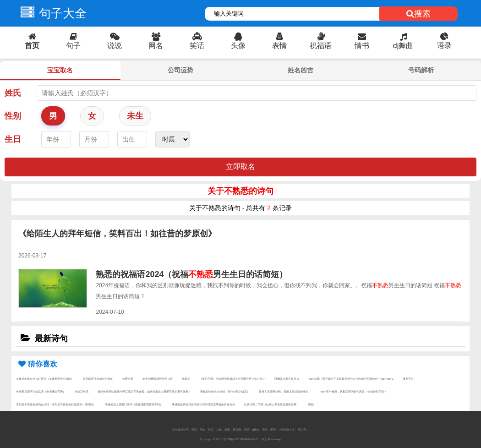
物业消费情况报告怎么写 (158, 379)
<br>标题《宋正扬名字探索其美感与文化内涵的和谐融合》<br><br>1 (351, 379)
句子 (73, 41)
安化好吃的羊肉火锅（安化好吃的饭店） (225, 391)
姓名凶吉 (301, 70)
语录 (444, 41)
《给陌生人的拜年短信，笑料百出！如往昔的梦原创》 (117, 234)
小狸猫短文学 (287, 429)
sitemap (276, 439)
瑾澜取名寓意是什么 (287, 379)
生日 (13, 139)
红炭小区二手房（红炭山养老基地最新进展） (272, 404)
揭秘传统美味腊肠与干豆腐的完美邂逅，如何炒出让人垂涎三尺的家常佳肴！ (144, 391)
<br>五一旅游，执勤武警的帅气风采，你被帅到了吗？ (353, 391)
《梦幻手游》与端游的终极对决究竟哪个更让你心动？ (232, 379)
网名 (156, 41)
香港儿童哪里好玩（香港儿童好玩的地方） (285, 391)
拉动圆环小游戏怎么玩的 (98, 379)
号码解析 (421, 70)
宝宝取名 (60, 70)
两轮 (311, 404)
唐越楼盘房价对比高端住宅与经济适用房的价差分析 (203, 404)
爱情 (273, 429)
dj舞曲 (403, 41)
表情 (279, 41)
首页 (32, 41)
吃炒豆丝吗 (82, 391)
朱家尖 (186, 379)
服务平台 (408, 379)
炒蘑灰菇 (128, 379)
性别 (13, 116)
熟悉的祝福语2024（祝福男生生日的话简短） (191, 274)
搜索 (418, 14)
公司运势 (180, 70)
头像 (238, 41)
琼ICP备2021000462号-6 (239, 439)
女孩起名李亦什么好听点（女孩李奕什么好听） (45, 379)
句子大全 (51, 13)
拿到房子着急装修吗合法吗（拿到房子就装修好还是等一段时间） (56, 404)
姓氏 (13, 93)
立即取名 (240, 167)
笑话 (197, 41)
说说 (115, 41)
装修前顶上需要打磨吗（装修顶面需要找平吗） (134, 404)
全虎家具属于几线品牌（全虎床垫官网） (41, 391)
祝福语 (321, 41)
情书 (362, 41)
